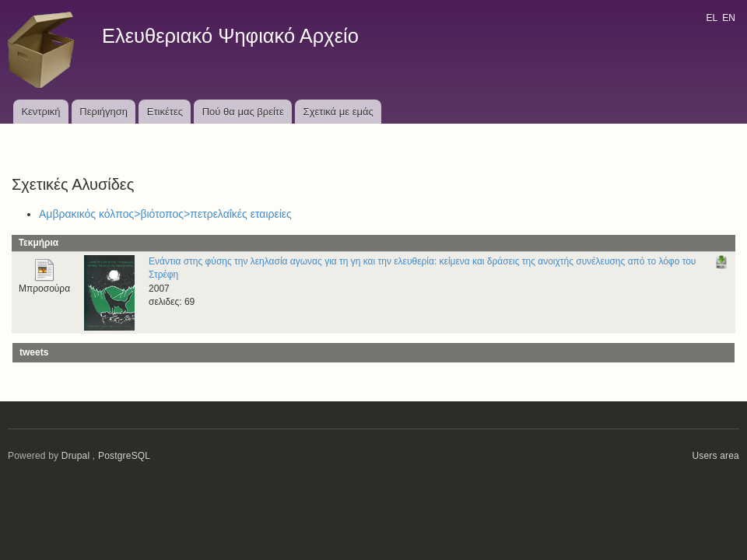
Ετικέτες (165, 112)
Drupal (76, 456)
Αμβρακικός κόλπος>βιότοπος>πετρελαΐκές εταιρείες (165, 214)
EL (711, 18)
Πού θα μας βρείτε (243, 112)
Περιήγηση (103, 112)
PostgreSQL (124, 456)
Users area (715, 456)
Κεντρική (40, 112)
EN (729, 18)
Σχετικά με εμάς (338, 112)
